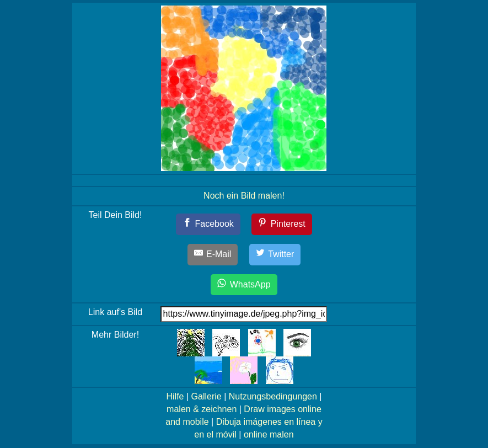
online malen (269, 434)
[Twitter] (275, 255)
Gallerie (207, 396)
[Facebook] (208, 224)
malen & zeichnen (202, 409)
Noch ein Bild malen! (244, 196)
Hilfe (175, 396)
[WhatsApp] (244, 285)
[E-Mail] (213, 255)
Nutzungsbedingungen (273, 396)
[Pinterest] (282, 224)
